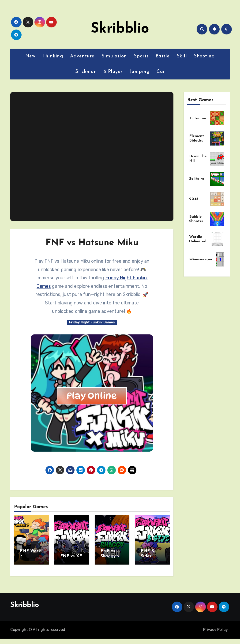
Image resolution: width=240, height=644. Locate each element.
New (30, 56)
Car (161, 72)
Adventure (82, 56)
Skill (182, 56)
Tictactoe (198, 118)
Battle (163, 56)
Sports (141, 56)
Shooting (204, 56)
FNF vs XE (71, 556)
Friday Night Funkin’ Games (92, 322)
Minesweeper (201, 259)
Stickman (86, 72)
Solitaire (197, 179)
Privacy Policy (216, 628)
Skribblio (120, 29)
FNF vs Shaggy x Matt (110, 556)
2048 (194, 199)
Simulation (114, 56)
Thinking (53, 56)
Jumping (140, 72)
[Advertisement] (93, 157)
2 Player (113, 72)
